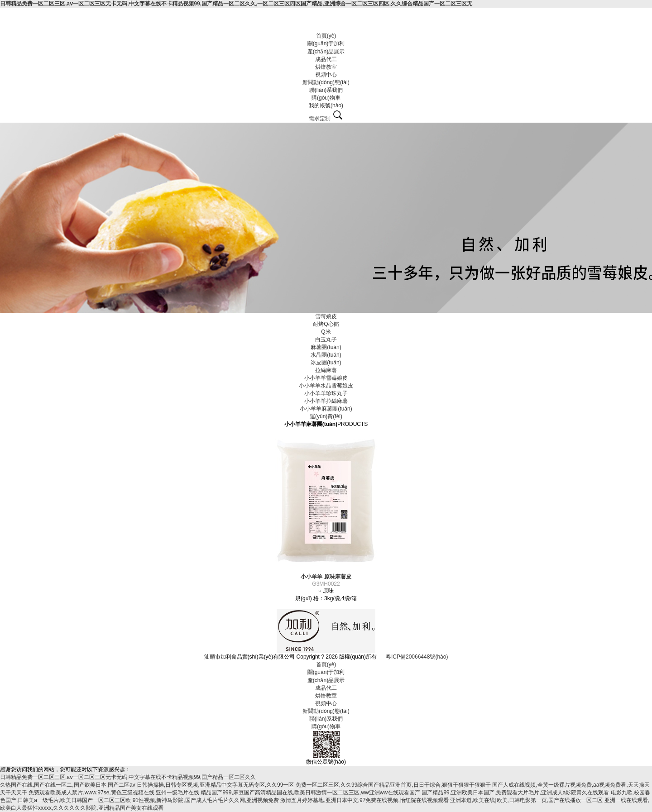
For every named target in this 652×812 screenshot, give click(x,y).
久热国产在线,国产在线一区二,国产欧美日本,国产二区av (68, 785)
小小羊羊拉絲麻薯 (326, 401)
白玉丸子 (326, 339)
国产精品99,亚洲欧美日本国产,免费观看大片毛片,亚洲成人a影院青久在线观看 (515, 793)
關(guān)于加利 (326, 43)
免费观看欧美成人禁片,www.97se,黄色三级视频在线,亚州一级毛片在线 (114, 793)
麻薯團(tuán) (326, 347)
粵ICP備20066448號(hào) (417, 657)
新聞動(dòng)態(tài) (326, 82)
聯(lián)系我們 (326, 90)
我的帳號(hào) (326, 105)
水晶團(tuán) (326, 355)
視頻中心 (326, 75)
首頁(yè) (326, 36)
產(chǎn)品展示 (326, 52)
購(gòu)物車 (326, 98)
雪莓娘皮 (326, 316)
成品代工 (326, 59)
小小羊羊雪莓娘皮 (326, 378)
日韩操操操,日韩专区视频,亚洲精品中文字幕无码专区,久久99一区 (215, 785)
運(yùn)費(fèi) (326, 416)
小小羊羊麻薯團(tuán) (326, 409)
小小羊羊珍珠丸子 (326, 393)
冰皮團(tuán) (326, 363)
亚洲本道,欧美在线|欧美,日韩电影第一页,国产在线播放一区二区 (526, 800)
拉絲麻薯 (326, 370)
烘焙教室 (326, 67)
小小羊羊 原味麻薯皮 (326, 577)
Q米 (326, 332)
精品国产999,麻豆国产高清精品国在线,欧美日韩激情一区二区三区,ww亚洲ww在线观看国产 (310, 793)
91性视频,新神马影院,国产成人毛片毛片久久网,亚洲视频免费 (206, 800)
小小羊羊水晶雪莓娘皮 (326, 386)
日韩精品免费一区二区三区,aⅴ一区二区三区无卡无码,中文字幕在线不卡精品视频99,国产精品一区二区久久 (128, 777)
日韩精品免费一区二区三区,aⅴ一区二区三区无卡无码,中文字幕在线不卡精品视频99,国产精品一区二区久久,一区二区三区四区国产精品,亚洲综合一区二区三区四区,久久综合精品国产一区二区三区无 (236, 4)
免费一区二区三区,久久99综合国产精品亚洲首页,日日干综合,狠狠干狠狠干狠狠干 (393, 785)
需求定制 (320, 119)
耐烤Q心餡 (326, 324)
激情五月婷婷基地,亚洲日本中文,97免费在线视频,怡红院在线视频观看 (364, 800)
